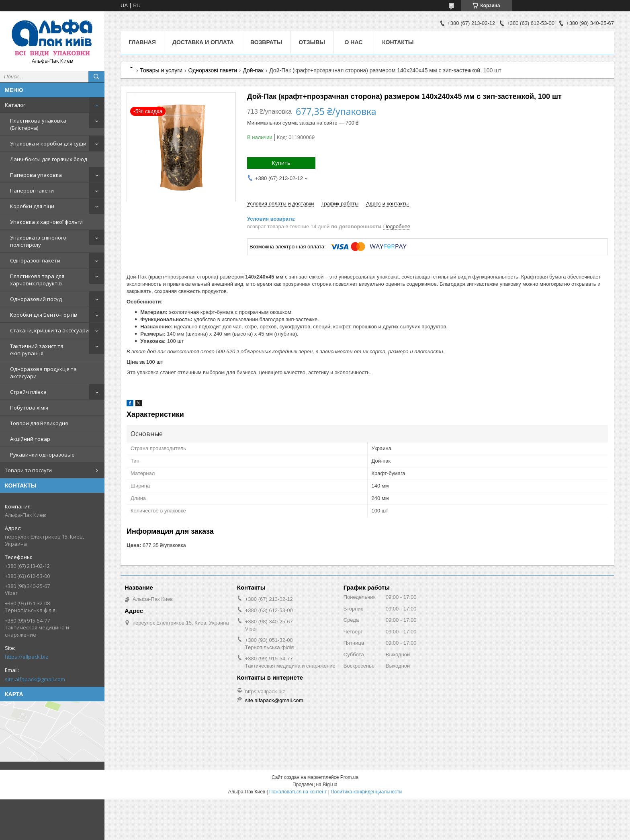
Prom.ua (349, 777)
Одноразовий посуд (36, 299)
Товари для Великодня (39, 423)
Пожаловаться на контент (298, 792)
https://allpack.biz (27, 657)
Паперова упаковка (36, 175)
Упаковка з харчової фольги (46, 222)
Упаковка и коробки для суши (48, 143)
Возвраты (266, 42)
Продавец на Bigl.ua (315, 785)
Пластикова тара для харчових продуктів (37, 280)
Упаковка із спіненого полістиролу (38, 241)
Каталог (15, 105)
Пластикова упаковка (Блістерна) (38, 124)
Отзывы (312, 42)
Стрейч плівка (28, 392)
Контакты (398, 42)
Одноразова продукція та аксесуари (43, 373)
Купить (281, 163)
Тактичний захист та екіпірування (37, 350)
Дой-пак (253, 70)
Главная (142, 42)
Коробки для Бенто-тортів (44, 315)
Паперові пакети (32, 191)
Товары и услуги (161, 70)
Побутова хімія (29, 408)
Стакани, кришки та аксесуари (49, 330)
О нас (354, 42)
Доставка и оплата (203, 42)
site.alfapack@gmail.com (35, 679)
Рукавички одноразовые (42, 455)
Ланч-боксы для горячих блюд (49, 159)
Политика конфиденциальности (366, 792)
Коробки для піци (32, 206)
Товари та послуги (28, 470)
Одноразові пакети (35, 260)
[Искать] (96, 77)
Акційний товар (30, 439)
